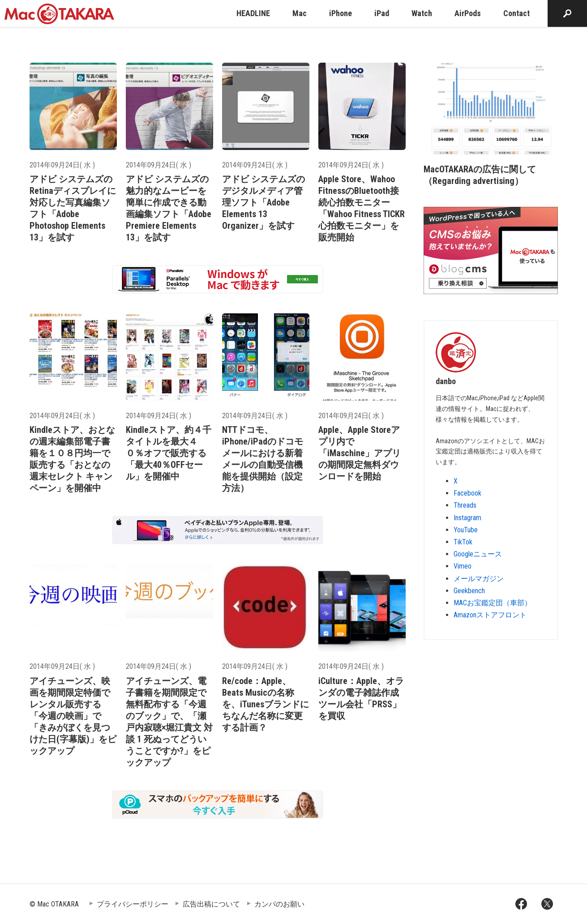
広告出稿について (211, 904)
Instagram (467, 518)
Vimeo (463, 566)
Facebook (467, 493)
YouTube (466, 530)
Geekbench (469, 591)
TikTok (463, 542)
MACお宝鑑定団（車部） (493, 603)
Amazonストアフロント (490, 615)
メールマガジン (479, 579)
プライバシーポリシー (133, 904)
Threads (465, 505)
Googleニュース (478, 554)
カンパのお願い (279, 904)
